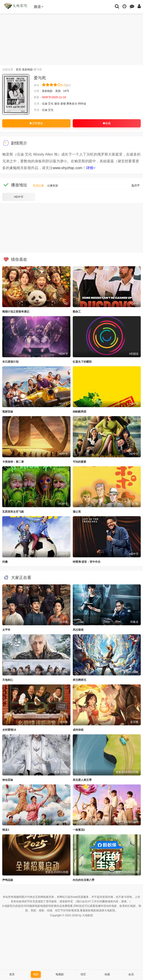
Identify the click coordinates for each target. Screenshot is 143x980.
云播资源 (52, 186)
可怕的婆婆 (79, 462)
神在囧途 (8, 780)
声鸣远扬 (8, 880)
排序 (136, 185)
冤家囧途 (8, 412)
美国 (58, 91)
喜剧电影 (27, 70)
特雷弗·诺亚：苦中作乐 (87, 562)
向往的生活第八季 (84, 880)
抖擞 (5, 562)
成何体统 (78, 730)
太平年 (6, 630)
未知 (13, 168)
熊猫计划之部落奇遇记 (16, 312)
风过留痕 (78, 630)
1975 (66, 91)
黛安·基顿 (60, 104)
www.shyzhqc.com (68, 168)
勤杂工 (77, 312)
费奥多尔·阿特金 (76, 104)
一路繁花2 (79, 830)
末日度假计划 (10, 362)
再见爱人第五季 (82, 780)
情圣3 (6, 830)
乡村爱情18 (9, 730)
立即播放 (36, 123)
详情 (91, 168)
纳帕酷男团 (79, 412)
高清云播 (38, 186)
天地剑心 (8, 680)
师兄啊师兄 (79, 680)
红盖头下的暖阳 (82, 362)
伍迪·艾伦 (48, 104)
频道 (39, 7)
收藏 (107, 123)
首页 (18, 70)
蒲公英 (77, 512)
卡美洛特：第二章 (13, 462)
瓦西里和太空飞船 (13, 512)
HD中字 (19, 197)
